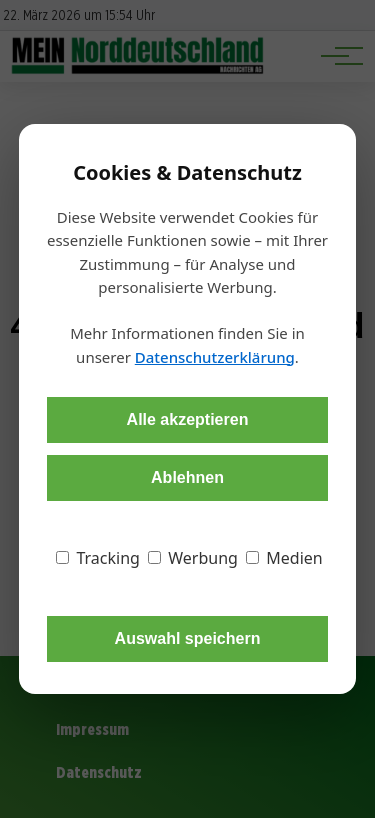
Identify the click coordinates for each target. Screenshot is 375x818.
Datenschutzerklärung (215, 357)
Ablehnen (187, 477)
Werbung (193, 558)
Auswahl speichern (188, 638)
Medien (284, 558)
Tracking (98, 558)
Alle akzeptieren (188, 419)
